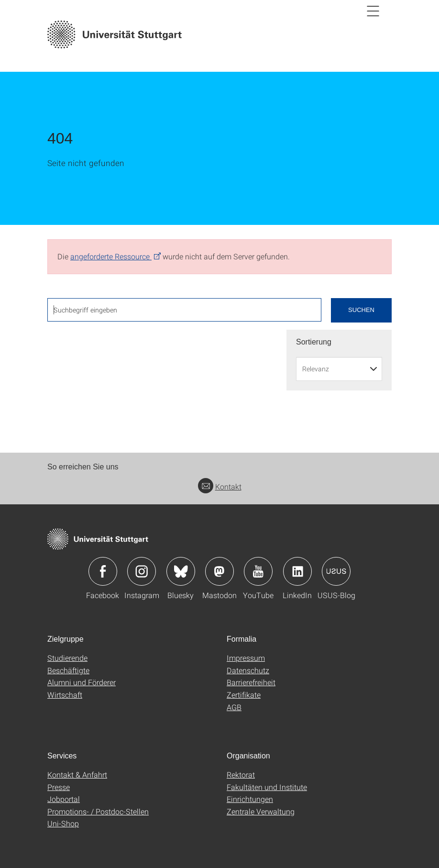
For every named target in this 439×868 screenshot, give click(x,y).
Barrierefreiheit (251, 682)
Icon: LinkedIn (297, 571)
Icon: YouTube (258, 571)
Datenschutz (248, 670)
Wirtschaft (65, 695)
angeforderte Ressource (111, 256)
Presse (59, 787)
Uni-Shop (63, 823)
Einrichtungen (250, 799)
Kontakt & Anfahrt (77, 774)
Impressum (246, 658)
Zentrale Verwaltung (261, 811)
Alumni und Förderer (82, 682)
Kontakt (220, 486)
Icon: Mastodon (219, 571)
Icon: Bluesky (181, 571)
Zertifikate (244, 695)
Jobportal (64, 799)
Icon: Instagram (142, 571)
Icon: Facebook (103, 571)
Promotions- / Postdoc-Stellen (98, 811)
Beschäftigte (68, 670)
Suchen (361, 310)
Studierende (67, 658)
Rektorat (241, 774)
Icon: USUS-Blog (336, 571)
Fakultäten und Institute (267, 787)
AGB (234, 707)
